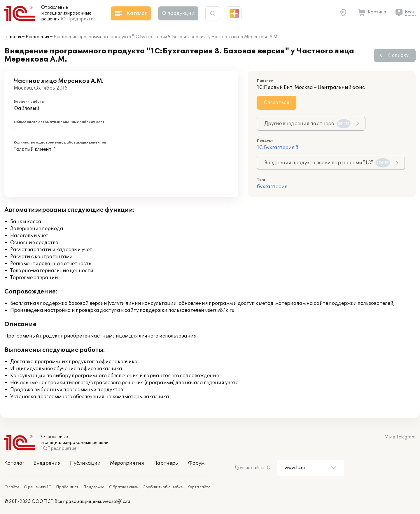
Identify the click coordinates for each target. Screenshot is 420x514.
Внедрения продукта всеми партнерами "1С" (327, 163)
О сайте (12, 487)
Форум (196, 463)
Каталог (14, 463)
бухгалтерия (272, 187)
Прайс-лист (67, 487)
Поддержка (94, 487)
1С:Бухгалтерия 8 (278, 148)
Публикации (85, 463)
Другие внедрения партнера (307, 124)
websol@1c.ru (116, 502)
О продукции (178, 13)
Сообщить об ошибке (163, 487)
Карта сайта (199, 487)
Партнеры (166, 463)
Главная (13, 37)
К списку (398, 55)
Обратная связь (124, 487)
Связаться (277, 103)
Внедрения (37, 37)
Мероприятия (127, 463)
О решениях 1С (38, 487)
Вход (410, 12)
